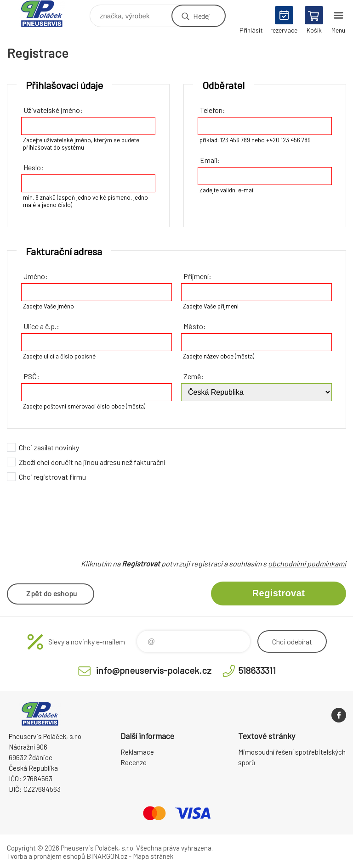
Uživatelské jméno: (53, 110)
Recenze (134, 761)
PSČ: (31, 376)
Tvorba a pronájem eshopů (46, 855)
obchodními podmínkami (307, 563)
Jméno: (36, 276)
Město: (195, 326)
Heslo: (34, 167)
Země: (194, 376)
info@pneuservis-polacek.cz (154, 669)
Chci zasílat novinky (49, 447)
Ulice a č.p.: (41, 326)
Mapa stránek (153, 855)
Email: (210, 160)
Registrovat (279, 593)
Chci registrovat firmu (52, 477)
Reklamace (137, 750)
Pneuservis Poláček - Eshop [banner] (48, 14)
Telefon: (213, 110)
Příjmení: (197, 276)
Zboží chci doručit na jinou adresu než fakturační (92, 462)
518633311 (257, 669)
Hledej (201, 16)
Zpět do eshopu (51, 593)
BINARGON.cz (107, 855)
